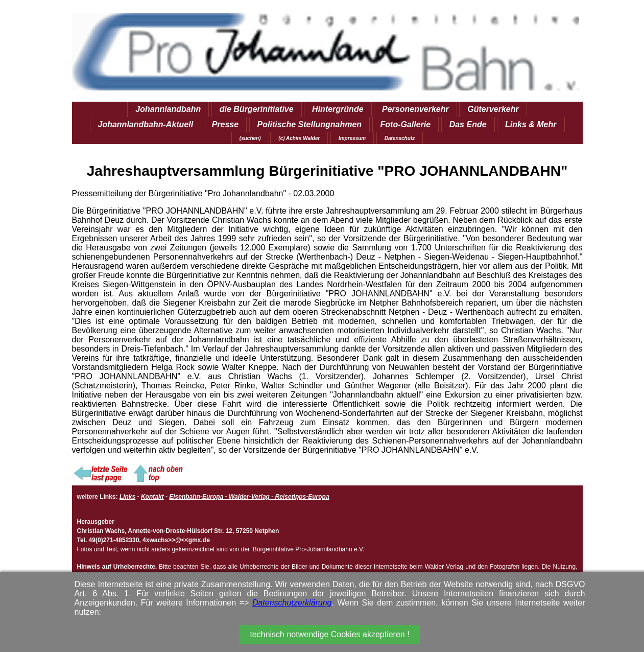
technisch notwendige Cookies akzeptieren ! (329, 634)
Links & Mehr (531, 124)
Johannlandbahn (168, 109)
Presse (225, 124)
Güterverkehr (493, 109)
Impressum (352, 138)
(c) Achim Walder (299, 138)
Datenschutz (400, 138)
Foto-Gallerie (406, 124)
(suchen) (250, 138)
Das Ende (468, 124)
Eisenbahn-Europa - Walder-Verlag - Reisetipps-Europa (249, 497)
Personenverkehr (415, 109)
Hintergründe (338, 109)
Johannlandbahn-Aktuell (146, 124)
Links (127, 497)
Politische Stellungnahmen (309, 124)
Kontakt (152, 497)
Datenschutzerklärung (292, 603)
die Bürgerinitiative (257, 109)
